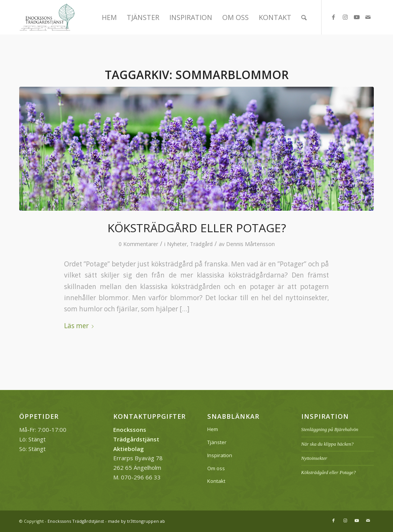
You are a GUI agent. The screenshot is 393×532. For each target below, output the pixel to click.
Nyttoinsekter (314, 458)
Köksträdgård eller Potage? (197, 228)
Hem (213, 429)
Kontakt (216, 481)
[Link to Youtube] (357, 17)
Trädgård (201, 244)
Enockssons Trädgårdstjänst (76, 521)
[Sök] (304, 17)
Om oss (216, 468)
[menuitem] (109, 17)
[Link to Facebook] (334, 17)
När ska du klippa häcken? (328, 444)
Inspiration (220, 455)
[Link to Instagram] (345, 17)
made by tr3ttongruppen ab (136, 521)
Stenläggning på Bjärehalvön (330, 430)
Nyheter (177, 244)
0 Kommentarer (138, 244)
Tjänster (217, 442)
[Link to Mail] (368, 17)
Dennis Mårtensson (250, 244)
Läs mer (80, 326)
